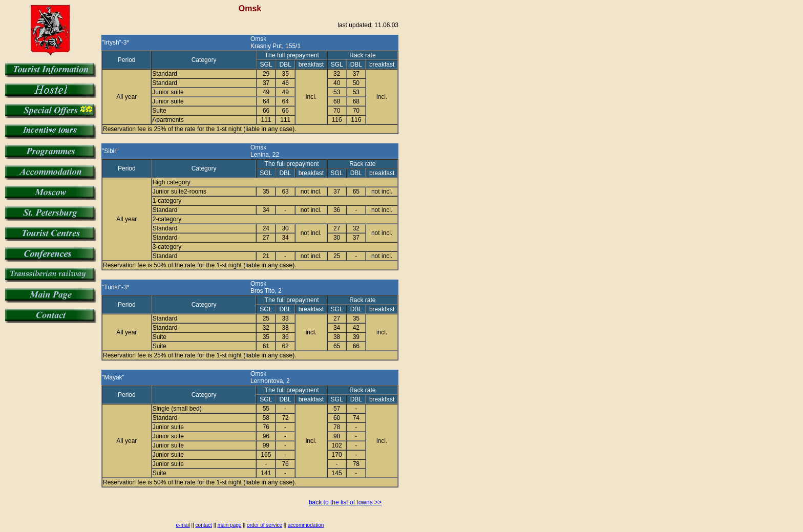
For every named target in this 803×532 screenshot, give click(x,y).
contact (204, 525)
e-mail (183, 525)
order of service (265, 525)
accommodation (306, 525)
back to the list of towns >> (345, 502)
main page (230, 525)
